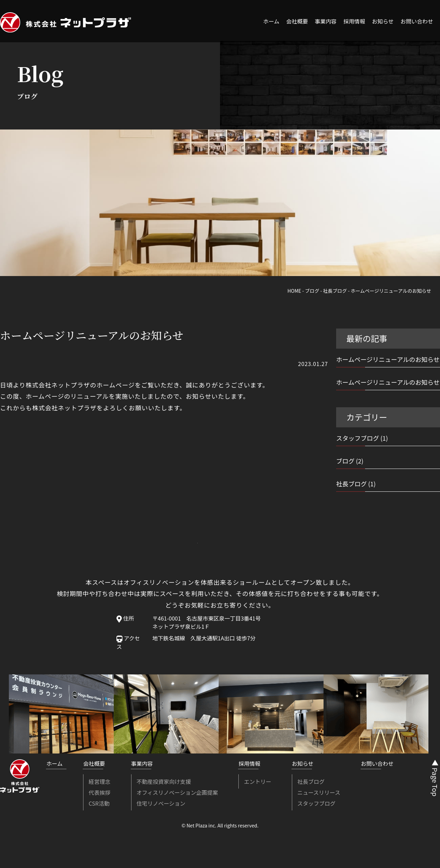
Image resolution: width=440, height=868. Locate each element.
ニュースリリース (319, 792)
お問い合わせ (417, 21)
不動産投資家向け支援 (164, 781)
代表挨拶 (99, 792)
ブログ (345, 461)
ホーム (271, 21)
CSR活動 (99, 803)
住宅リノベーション (161, 803)
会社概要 (297, 21)
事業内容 (326, 21)
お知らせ (383, 21)
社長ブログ (351, 484)
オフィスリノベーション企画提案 (177, 792)
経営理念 (99, 781)
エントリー (257, 781)
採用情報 (354, 21)
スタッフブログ (358, 438)
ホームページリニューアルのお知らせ (388, 359)
